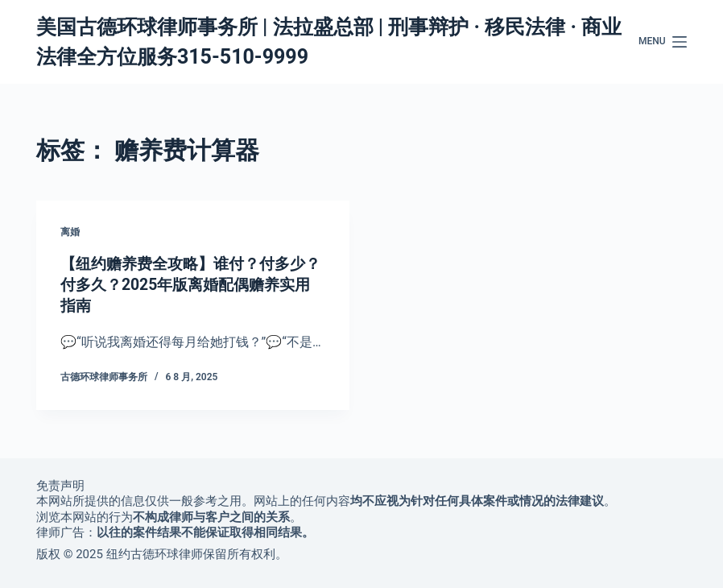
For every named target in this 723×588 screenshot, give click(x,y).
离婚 (70, 232)
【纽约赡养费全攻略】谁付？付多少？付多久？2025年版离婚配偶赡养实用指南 (192, 284)
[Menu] (663, 42)
